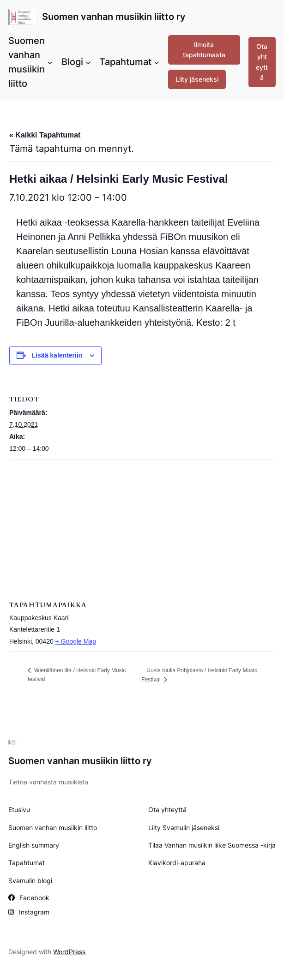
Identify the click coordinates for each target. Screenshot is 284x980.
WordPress (69, 952)
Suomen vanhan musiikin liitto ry (114, 17)
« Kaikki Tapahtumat (45, 135)
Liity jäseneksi (197, 79)
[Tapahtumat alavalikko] (157, 62)
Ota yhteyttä (262, 62)
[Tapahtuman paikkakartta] (142, 527)
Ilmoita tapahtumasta (204, 50)
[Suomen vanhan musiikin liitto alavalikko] (50, 62)
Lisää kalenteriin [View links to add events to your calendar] (57, 355)
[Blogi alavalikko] (88, 62)
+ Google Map (76, 641)
